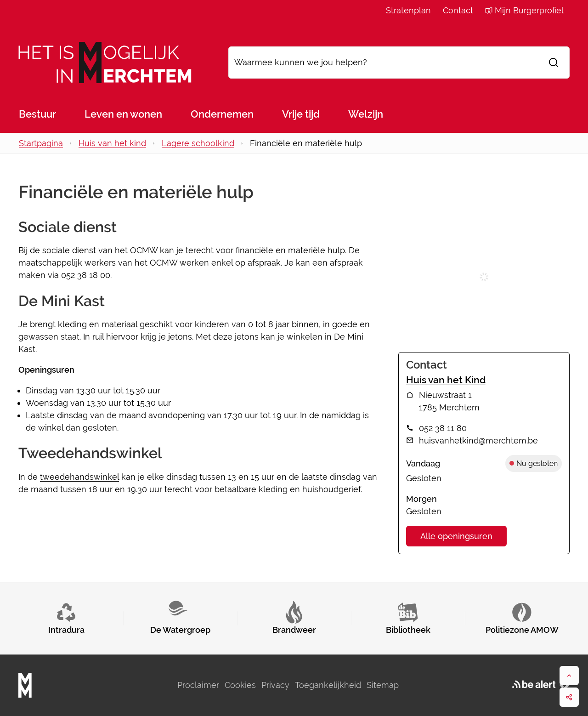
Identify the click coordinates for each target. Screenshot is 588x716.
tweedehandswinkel (79, 477)
